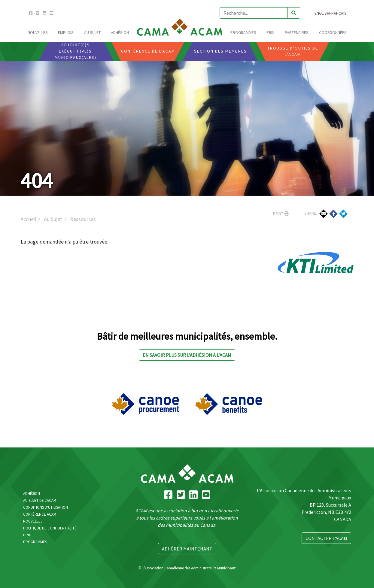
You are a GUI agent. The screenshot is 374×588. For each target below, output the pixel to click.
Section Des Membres (220, 51)
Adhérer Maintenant (187, 549)
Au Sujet (92, 32)
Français (338, 13)
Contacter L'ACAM (326, 538)
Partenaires (297, 32)
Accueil (28, 219)
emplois (66, 32)
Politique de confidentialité (50, 528)
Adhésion (120, 32)
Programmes (243, 32)
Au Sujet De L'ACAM (40, 500)
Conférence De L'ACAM (148, 51)
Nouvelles (38, 32)
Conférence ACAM (40, 514)
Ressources (83, 219)
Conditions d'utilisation (46, 507)
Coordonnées (333, 32)
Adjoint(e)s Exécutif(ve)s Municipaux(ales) (76, 51)
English (322, 13)
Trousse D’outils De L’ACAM (293, 51)
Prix (270, 32)
